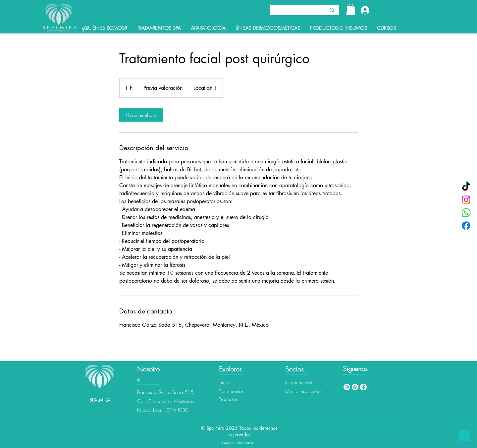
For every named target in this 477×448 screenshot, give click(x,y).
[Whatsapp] (355, 387)
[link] (141, 115)
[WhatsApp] (466, 213)
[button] (351, 9)
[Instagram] (466, 200)
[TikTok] (466, 187)
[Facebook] (466, 226)
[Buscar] (293, 11)
